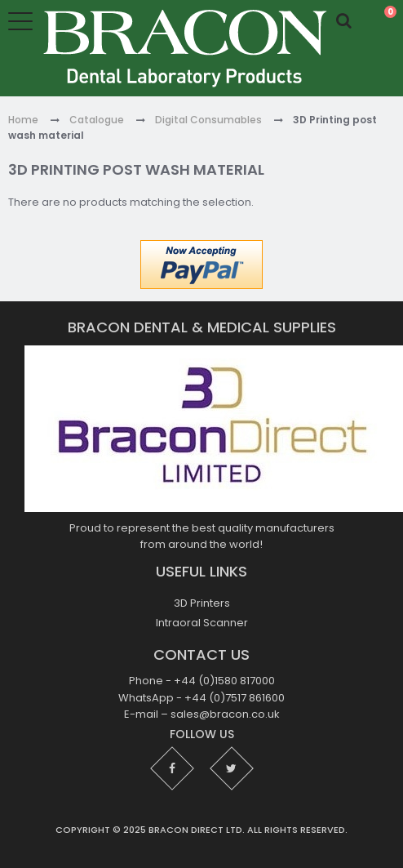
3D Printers (202, 603)
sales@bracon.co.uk (225, 714)
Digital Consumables (208, 120)
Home (23, 120)
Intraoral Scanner (202, 623)
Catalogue (97, 120)
